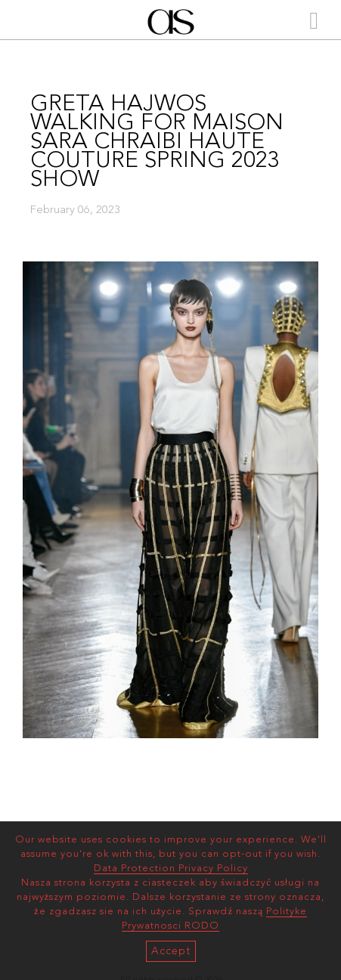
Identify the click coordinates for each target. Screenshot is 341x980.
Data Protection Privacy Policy (171, 869)
